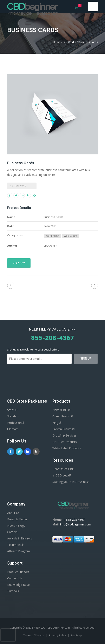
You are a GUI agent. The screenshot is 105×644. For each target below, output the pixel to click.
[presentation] (8, 635)
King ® (57, 423)
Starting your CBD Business (71, 482)
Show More (18, 185)
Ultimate (13, 429)
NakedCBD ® (61, 410)
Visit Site (19, 263)
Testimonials (16, 545)
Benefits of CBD (63, 469)
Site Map (76, 635)
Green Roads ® (63, 416)
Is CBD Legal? (62, 475)
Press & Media (17, 519)
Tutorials (13, 591)
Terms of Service (34, 635)
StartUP (12, 410)
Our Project (53, 236)
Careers (12, 532)
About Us (13, 513)
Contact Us (15, 578)
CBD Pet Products (65, 442)
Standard (13, 416)
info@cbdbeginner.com (76, 524)
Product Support (18, 572)
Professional (16, 423)
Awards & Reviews (20, 538)
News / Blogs (16, 526)
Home (57, 42)
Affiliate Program (19, 551)
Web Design (70, 236)
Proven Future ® (64, 429)
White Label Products (67, 448)
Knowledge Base (18, 585)
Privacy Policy (58, 635)
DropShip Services (64, 435)
